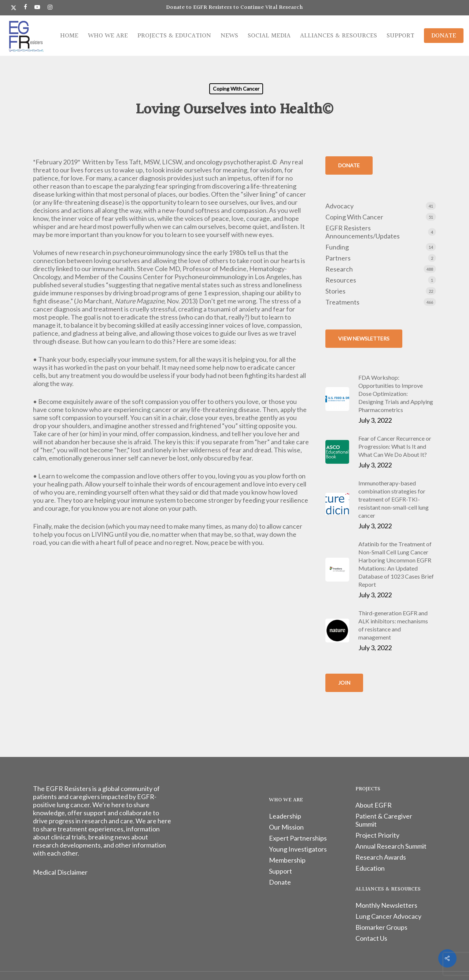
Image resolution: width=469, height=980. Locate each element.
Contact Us (371, 938)
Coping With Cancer (236, 89)
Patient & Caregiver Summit (384, 820)
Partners (338, 258)
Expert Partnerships (298, 838)
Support (280, 871)
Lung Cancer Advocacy (388, 916)
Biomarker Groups (381, 927)
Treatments (342, 302)
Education (370, 868)
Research (339, 269)
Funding (337, 247)
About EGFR (374, 805)
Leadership (285, 816)
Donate (280, 882)
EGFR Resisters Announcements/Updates (363, 232)
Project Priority (377, 835)
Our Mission (286, 827)
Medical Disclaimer (60, 872)
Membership (287, 860)
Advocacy (339, 206)
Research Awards (381, 857)
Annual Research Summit (391, 846)
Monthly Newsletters (386, 905)
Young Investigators (298, 849)
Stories (335, 291)
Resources (341, 280)
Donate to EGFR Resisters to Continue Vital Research (234, 8)
